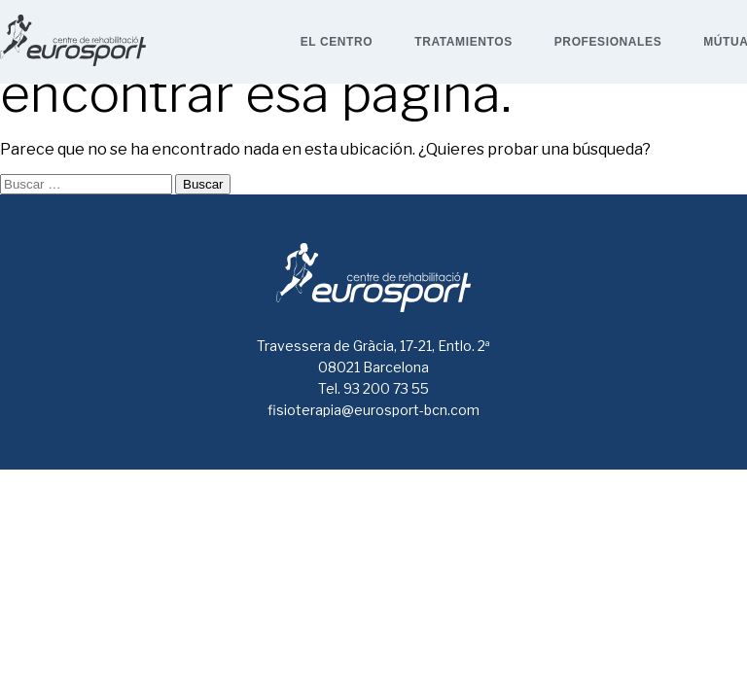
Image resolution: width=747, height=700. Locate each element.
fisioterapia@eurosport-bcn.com (373, 410)
